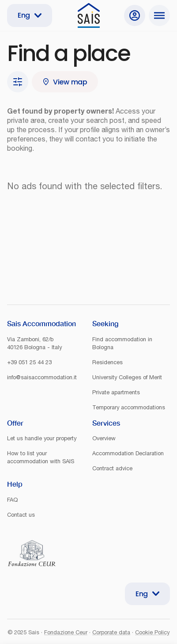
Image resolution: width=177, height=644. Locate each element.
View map (65, 82)
